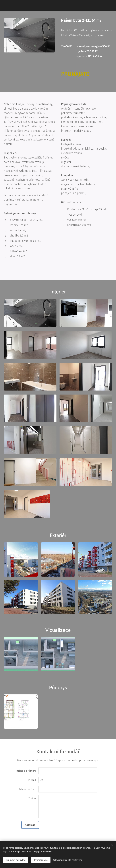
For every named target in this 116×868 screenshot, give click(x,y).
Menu (109, 6)
